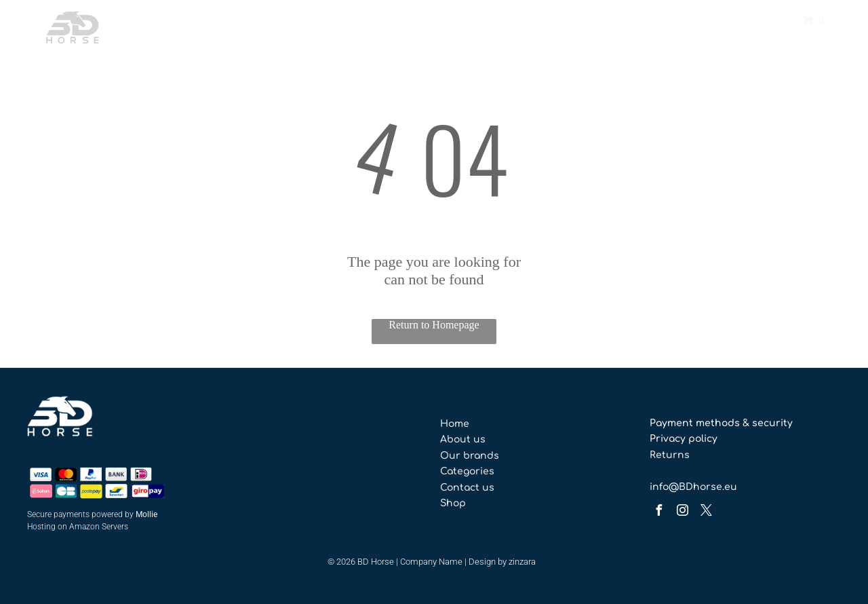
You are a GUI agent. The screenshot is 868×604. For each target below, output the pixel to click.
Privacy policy (684, 439)
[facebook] (658, 512)
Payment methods (695, 423)
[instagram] (682, 512)
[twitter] (706, 512)
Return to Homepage (434, 325)
